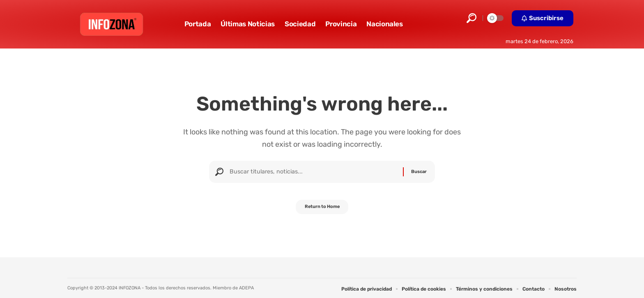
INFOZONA (130, 288)
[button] (471, 18)
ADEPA (246, 288)
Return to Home (322, 210)
